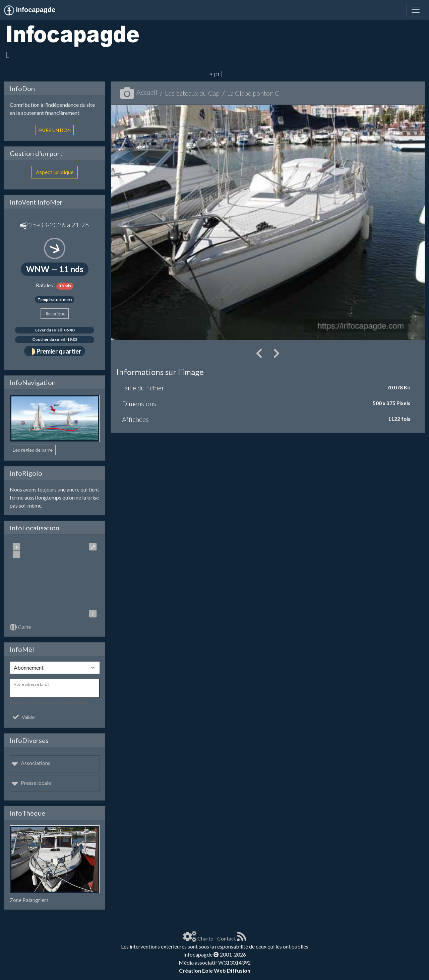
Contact (227, 938)
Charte (205, 938)
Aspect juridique (55, 172)
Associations (31, 763)
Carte (20, 627)
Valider (24, 717)
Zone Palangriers (29, 900)
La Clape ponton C (253, 93)
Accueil (139, 92)
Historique (55, 314)
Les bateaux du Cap (192, 93)
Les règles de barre (33, 450)
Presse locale (31, 783)
